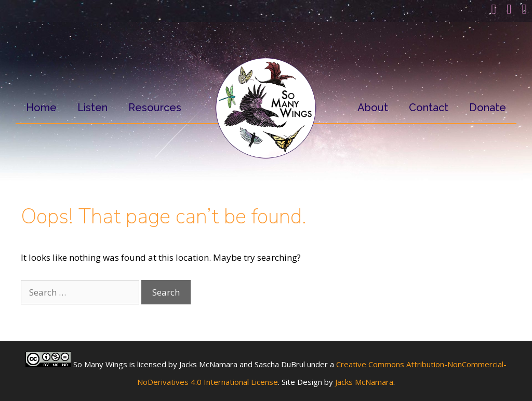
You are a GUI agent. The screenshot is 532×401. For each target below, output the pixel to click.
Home (41, 108)
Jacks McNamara (364, 382)
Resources (155, 108)
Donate (488, 108)
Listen (92, 108)
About (373, 108)
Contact (429, 108)
